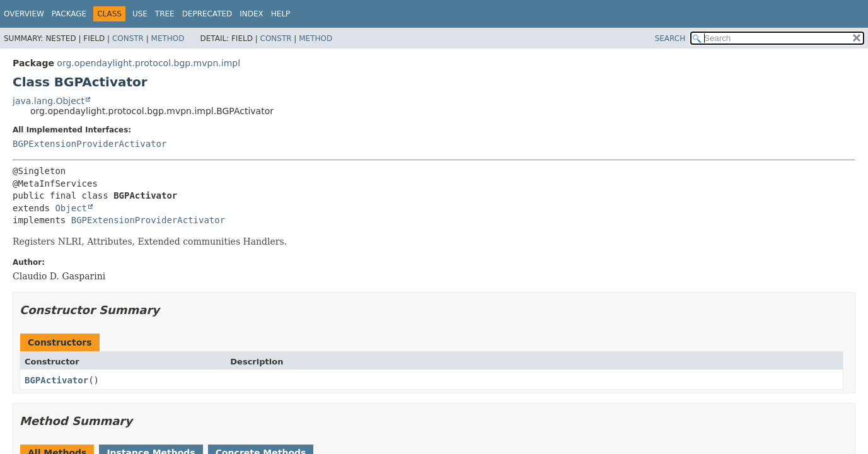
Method (168, 38)
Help (281, 14)
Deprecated (207, 14)
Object (71, 208)
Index (252, 14)
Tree (165, 14)
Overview (24, 14)
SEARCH (670, 38)
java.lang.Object (49, 101)
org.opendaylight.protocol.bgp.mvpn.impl (148, 63)
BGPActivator (56, 380)
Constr (128, 38)
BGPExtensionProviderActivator (90, 144)
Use (140, 14)
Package (69, 14)
